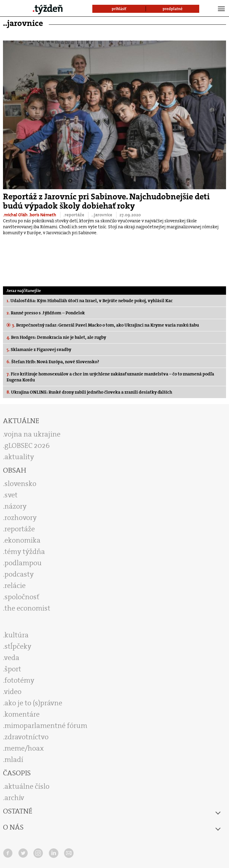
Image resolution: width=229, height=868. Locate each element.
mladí (14, 760)
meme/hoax (24, 748)
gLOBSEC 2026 (27, 445)
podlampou (23, 563)
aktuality (19, 457)
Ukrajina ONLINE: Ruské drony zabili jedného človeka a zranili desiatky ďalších (89, 392)
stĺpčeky (18, 646)
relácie (15, 586)
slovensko (20, 484)
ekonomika (22, 540)
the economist (27, 608)
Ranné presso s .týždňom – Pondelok (46, 313)
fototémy (19, 680)
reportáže (20, 529)
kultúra (17, 635)
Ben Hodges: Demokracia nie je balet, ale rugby (56, 337)
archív (14, 798)
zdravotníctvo (27, 737)
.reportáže (74, 215)
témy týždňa (25, 552)
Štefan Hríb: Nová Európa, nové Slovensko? (53, 362)
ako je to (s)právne (33, 703)
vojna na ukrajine (32, 434)
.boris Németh (43, 215)
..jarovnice (102, 215)
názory (15, 506)
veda (12, 658)
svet (11, 495)
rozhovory (21, 518)
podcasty (19, 574)
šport (13, 669)
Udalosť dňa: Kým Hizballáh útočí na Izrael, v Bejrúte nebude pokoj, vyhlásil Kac (90, 301)
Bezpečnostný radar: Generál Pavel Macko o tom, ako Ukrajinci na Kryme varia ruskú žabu (105, 325)
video (13, 692)
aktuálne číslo (27, 786)
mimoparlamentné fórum (46, 726)
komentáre (22, 714)
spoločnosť (22, 597)
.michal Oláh (16, 215)
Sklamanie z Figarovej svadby (39, 350)
